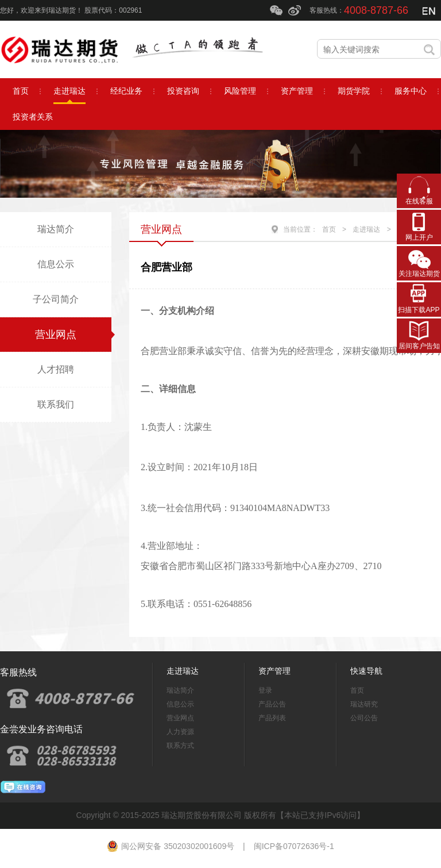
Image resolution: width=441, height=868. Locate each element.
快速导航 (366, 671)
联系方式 (180, 746)
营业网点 (56, 335)
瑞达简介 (56, 229)
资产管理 (274, 671)
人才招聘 (56, 369)
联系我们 (56, 404)
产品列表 (272, 718)
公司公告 (364, 718)
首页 (329, 229)
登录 (265, 690)
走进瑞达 (366, 229)
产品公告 (272, 704)
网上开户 (419, 237)
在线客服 (419, 201)
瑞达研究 (364, 704)
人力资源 (180, 732)
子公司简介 (56, 299)
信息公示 (56, 264)
